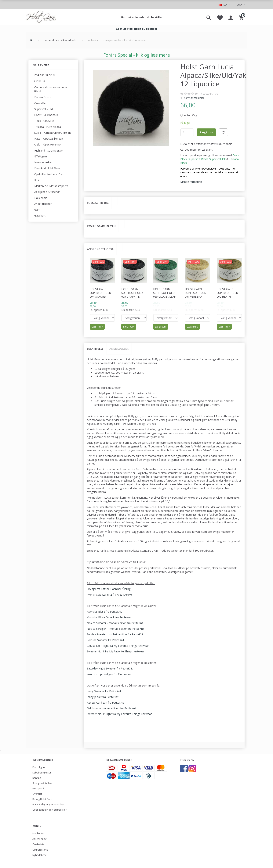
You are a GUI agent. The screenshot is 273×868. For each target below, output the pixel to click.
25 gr (191, 115)
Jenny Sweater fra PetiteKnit (104, 691)
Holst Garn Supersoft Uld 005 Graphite (132, 293)
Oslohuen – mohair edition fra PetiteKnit (112, 708)
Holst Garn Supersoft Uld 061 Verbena (196, 293)
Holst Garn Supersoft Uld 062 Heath (227, 293)
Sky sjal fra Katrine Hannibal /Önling (109, 589)
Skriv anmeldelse (194, 98)
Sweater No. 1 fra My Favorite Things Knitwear (116, 651)
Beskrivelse (95, 349)
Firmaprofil (38, 789)
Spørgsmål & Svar (42, 783)
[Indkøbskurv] (242, 17)
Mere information (191, 182)
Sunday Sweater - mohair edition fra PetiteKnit (115, 634)
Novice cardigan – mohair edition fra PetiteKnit (116, 629)
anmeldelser (210, 94)
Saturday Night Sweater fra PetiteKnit (110, 668)
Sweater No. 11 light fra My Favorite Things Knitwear (119, 714)
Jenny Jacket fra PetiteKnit (103, 697)
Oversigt (37, 794)
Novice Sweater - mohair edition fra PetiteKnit (115, 623)
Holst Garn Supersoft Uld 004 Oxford (100, 293)
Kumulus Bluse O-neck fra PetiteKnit (109, 617)
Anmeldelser (119, 349)
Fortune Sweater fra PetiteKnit (106, 640)
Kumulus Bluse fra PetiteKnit (104, 612)
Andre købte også (100, 249)
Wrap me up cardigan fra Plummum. (109, 674)
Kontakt (37, 778)
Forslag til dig (98, 203)
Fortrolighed (39, 767)
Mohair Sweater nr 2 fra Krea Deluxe (109, 595)
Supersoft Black (198, 159)
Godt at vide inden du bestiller (142, 17)
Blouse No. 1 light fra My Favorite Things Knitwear (118, 646)
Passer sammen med (101, 226)
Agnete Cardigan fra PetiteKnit (105, 703)
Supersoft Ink (217, 159)
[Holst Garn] (41, 17)
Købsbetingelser (42, 773)
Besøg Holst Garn (42, 799)
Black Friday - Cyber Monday (48, 804)
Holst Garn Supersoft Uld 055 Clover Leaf (164, 293)
